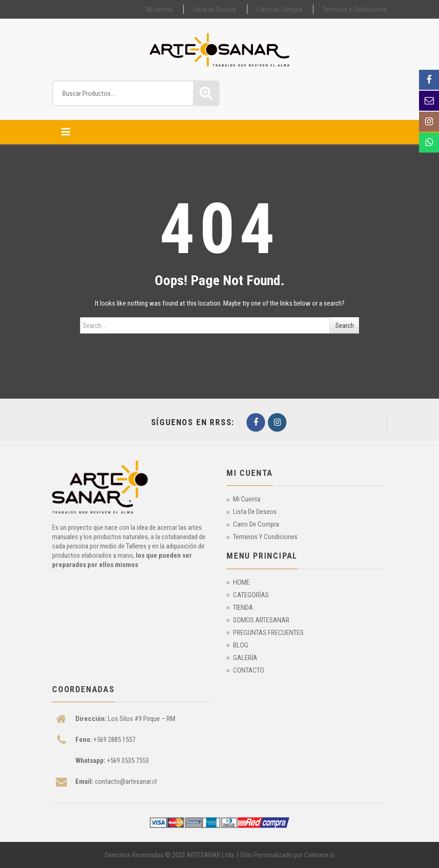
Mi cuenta (159, 9)
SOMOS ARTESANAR (261, 620)
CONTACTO (249, 670)
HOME (241, 582)
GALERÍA (245, 658)
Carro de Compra (279, 9)
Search (345, 326)
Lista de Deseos (215, 9)
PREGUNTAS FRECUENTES (268, 633)
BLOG (241, 645)
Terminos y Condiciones (355, 9)
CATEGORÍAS (251, 595)
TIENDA (243, 608)
